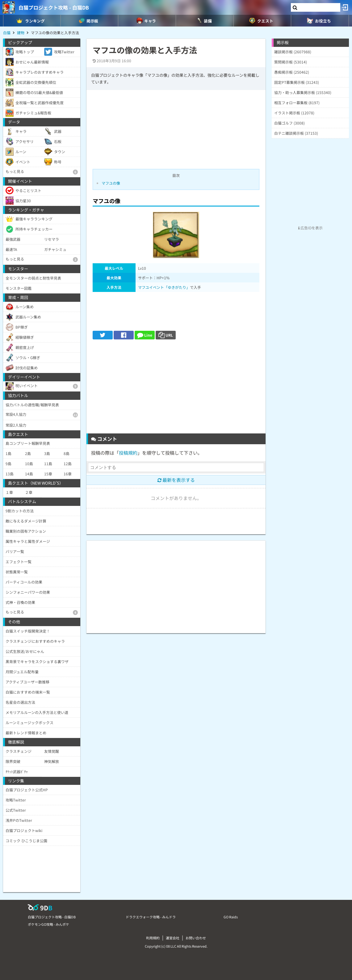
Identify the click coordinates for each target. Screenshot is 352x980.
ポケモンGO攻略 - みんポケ (48, 924)
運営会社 (173, 938)
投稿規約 (128, 453)
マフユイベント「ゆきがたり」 (164, 287)
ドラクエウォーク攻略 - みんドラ (151, 917)
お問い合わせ (196, 938)
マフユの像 (111, 183)
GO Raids (231, 917)
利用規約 (153, 938)
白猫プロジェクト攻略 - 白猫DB (54, 7)
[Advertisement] (176, 389)
